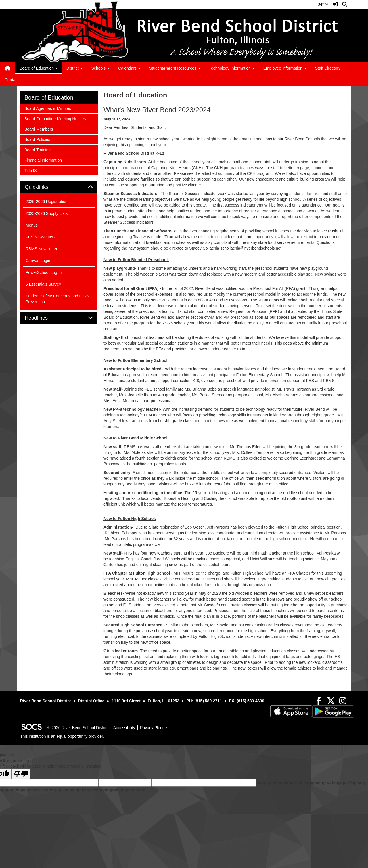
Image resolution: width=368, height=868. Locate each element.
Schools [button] (101, 68)
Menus (32, 225)
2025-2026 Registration (47, 202)
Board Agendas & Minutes (48, 108)
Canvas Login (38, 261)
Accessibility (124, 728)
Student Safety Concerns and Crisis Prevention (57, 299)
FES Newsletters (41, 237)
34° (323, 4)
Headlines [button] (43, 318)
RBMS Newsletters (42, 249)
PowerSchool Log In (44, 272)
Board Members (39, 129)
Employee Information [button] (285, 68)
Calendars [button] (129, 68)
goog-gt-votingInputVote (122, 790)
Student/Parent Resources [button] (175, 68)
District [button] (75, 68)
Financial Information (43, 160)
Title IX (32, 170)
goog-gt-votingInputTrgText (72, 790)
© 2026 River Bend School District (78, 728)
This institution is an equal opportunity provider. (62, 736)
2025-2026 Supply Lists (47, 213)
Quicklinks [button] (43, 187)
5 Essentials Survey (43, 284)
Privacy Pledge (153, 728)
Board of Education (49, 97)
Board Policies (37, 139)
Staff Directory (328, 68)
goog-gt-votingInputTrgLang (338, 783)
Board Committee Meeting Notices (55, 118)
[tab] (59, 187)
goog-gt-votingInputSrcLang (284, 783)
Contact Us (15, 80)
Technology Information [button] (232, 68)
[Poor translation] (21, 774)
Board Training (37, 149)
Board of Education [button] (39, 68)
